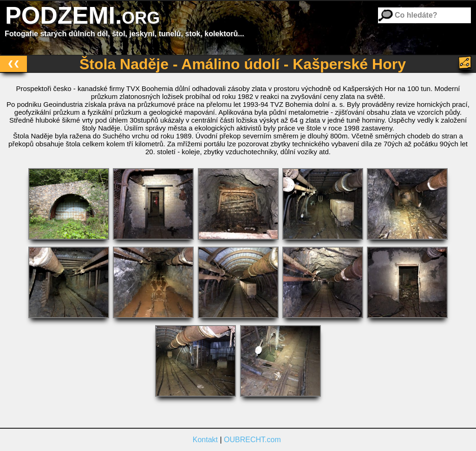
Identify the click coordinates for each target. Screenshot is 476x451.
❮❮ (13, 63)
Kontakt (205, 440)
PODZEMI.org (82, 15)
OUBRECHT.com (252, 440)
